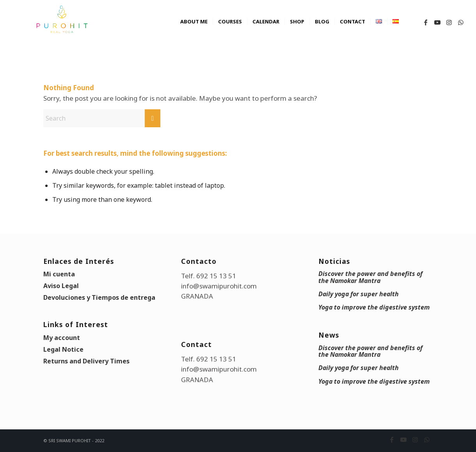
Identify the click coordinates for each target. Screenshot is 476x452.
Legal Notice (63, 349)
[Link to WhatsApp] (461, 22)
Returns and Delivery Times (86, 361)
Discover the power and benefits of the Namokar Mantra (370, 277)
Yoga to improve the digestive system (374, 307)
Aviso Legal (61, 286)
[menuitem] (194, 29)
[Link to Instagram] (449, 22)
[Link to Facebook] (426, 22)
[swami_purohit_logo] (61, 20)
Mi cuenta (59, 274)
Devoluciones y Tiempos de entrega (99, 297)
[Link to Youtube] (437, 22)
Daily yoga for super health (359, 294)
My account (62, 338)
